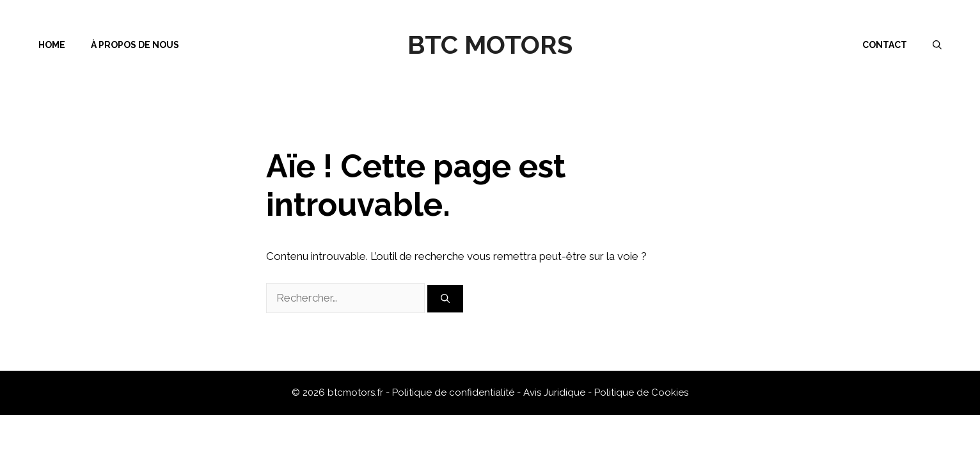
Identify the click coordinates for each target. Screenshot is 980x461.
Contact (885, 45)
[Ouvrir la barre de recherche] (937, 45)
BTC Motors (490, 44)
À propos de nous (135, 45)
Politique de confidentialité (454, 392)
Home (52, 45)
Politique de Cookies (641, 392)
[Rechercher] (445, 299)
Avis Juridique (556, 392)
